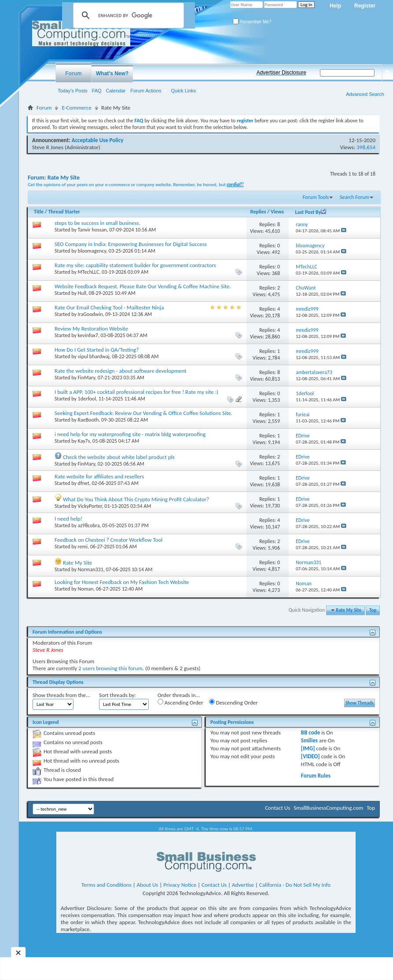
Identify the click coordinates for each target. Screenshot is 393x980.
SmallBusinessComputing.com (328, 808)
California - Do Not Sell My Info (295, 885)
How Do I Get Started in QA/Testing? (97, 350)
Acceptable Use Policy (98, 140)
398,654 (366, 147)
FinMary (86, 378)
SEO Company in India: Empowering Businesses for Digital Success (131, 244)
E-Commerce (77, 108)
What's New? (112, 73)
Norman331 (91, 569)
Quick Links (184, 91)
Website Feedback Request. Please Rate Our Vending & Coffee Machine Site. (143, 286)
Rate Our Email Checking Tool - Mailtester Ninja (109, 307)
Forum (73, 73)
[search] (127, 15)
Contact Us (277, 808)
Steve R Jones (48, 147)
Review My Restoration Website (91, 329)
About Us (148, 885)
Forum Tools (316, 197)
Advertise (243, 885)
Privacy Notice (180, 885)
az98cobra (89, 525)
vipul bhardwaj (94, 356)
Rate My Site (77, 563)
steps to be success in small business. (97, 223)
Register (365, 6)
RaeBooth (88, 420)
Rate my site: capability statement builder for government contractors (135, 265)
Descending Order (233, 702)
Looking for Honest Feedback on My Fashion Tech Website (122, 582)
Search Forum (354, 197)
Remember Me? (252, 22)
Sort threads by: (118, 695)
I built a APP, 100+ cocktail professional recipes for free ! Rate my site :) (136, 392)
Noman (86, 589)
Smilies (309, 740)
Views (277, 212)
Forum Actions (146, 91)
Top (373, 610)
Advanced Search (365, 94)
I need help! (68, 519)
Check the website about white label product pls (119, 457)
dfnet (84, 483)
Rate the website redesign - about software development (121, 371)
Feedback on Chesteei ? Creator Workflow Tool (108, 540)
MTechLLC (89, 272)
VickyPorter (90, 506)
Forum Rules (316, 776)
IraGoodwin (90, 314)
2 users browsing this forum (110, 668)
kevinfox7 (88, 335)
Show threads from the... (61, 695)
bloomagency (92, 251)
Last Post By (310, 212)
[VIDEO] (310, 756)
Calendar (116, 91)
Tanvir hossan (92, 230)
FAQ (97, 91)
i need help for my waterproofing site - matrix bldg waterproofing (130, 434)
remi (83, 547)
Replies (258, 212)
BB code (310, 732)
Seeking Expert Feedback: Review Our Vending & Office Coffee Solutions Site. (143, 413)
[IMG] (308, 748)
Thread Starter (64, 212)
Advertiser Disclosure (281, 73)
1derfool (87, 399)
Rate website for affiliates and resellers (99, 476)
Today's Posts (73, 91)
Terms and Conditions (107, 885)
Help (335, 6)
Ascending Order (180, 702)
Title (39, 212)
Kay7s (84, 441)
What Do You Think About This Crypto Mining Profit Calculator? (136, 499)
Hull (82, 293)
